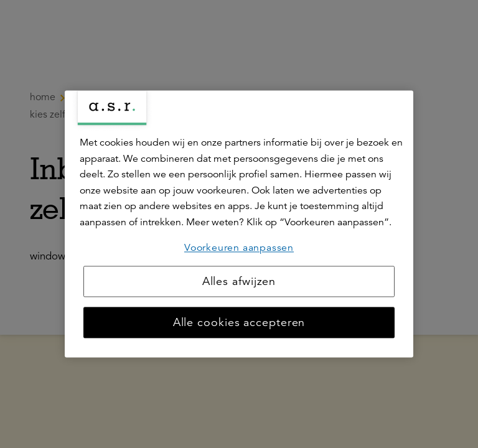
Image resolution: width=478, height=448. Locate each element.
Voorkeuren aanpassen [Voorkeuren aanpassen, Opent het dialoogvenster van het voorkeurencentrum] (239, 248)
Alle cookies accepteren (239, 323)
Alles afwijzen (239, 282)
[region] (239, 224)
